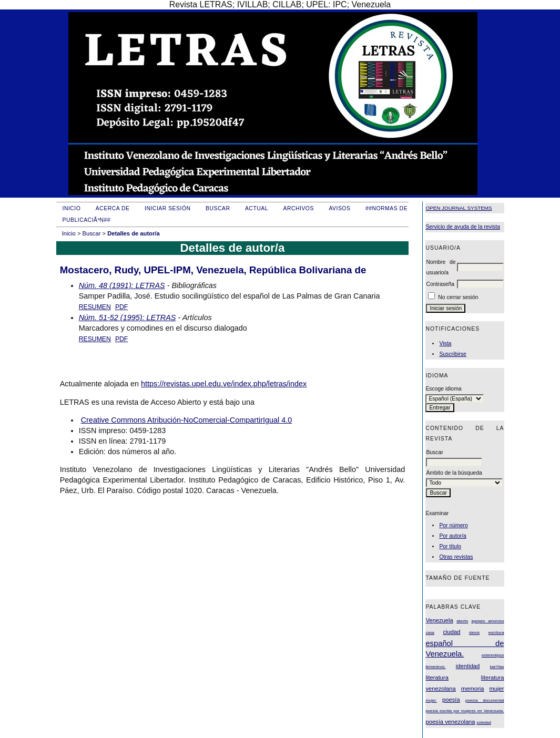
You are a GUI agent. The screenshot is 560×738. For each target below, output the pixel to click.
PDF (121, 307)
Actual (257, 208)
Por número (453, 525)
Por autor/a (452, 536)
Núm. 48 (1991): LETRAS (122, 285)
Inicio (72, 208)
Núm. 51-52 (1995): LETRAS (128, 317)
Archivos (298, 208)
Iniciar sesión (168, 208)
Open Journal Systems (459, 208)
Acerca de (113, 208)
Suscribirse (452, 354)
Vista (445, 344)
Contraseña (440, 284)
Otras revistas (456, 557)
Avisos (339, 208)
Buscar (218, 208)
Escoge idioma (443, 389)
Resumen (95, 307)
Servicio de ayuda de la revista (463, 227)
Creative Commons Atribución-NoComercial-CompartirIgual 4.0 (186, 420)
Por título (450, 546)
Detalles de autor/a (133, 233)
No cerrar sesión (458, 297)
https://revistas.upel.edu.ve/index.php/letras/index (224, 384)
